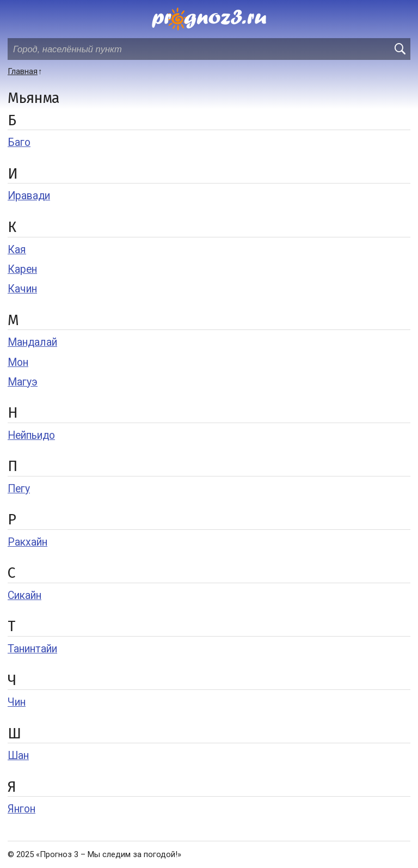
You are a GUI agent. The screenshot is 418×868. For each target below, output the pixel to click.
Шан (18, 756)
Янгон (21, 809)
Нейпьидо (31, 435)
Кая (17, 250)
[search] (399, 49)
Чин (17, 702)
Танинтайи (32, 649)
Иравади (29, 196)
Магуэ (23, 382)
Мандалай (32, 342)
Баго (19, 142)
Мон (18, 362)
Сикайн (24, 595)
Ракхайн (27, 542)
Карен (22, 269)
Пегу (19, 489)
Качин (22, 289)
